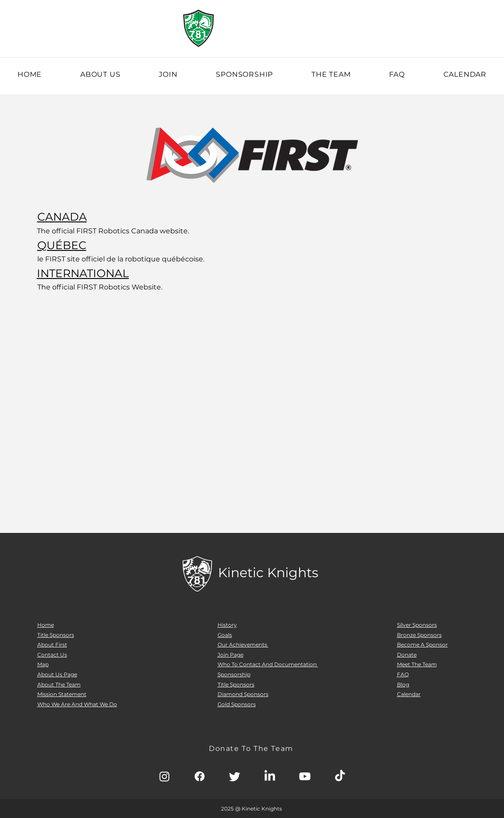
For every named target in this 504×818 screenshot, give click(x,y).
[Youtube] (305, 776)
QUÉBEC (62, 245)
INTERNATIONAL (83, 273)
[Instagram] (164, 776)
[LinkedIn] (270, 776)
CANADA (62, 217)
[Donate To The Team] (252, 748)
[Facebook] (200, 776)
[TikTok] (340, 776)
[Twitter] (235, 776)
